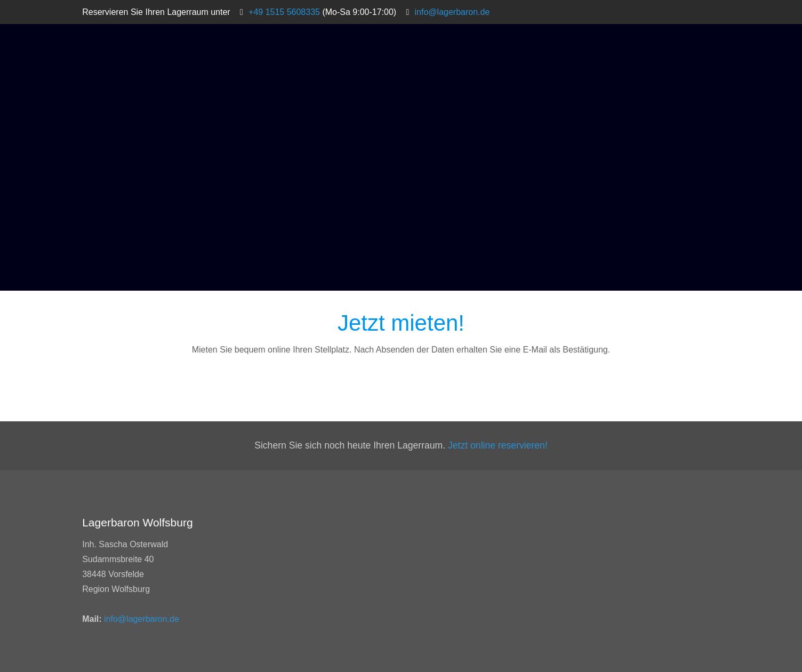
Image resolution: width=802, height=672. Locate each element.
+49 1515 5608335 (284, 12)
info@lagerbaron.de (452, 12)
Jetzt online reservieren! (498, 445)
